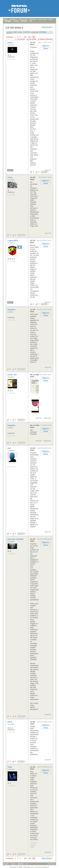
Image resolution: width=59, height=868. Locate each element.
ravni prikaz (32, 39)
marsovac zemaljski (16, 539)
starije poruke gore (46, 39)
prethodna (10, 37)
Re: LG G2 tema (34, 376)
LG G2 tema (33, 44)
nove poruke (43, 19)
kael (9, 448)
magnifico (12, 310)
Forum (13, 864)
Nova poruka (47, 27)
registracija (13, 19)
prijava (5, 19)
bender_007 (12, 375)
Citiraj (46, 48)
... (22, 37)
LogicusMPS (13, 241)
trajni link (48, 170)
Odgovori (46, 46)
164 (25, 37)
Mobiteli (21, 864)
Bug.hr (6, 864)
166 (34, 37)
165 (29, 37)
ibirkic (10, 722)
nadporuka (47, 418)
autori (51, 19)
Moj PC (10, 170)
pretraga (7, 21)
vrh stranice (51, 864)
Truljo (10, 767)
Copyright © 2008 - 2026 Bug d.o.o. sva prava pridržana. (30, 867)
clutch (10, 177)
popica (10, 43)
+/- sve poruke (20, 39)
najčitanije (33, 19)
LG (27, 864)
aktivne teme (23, 19)
